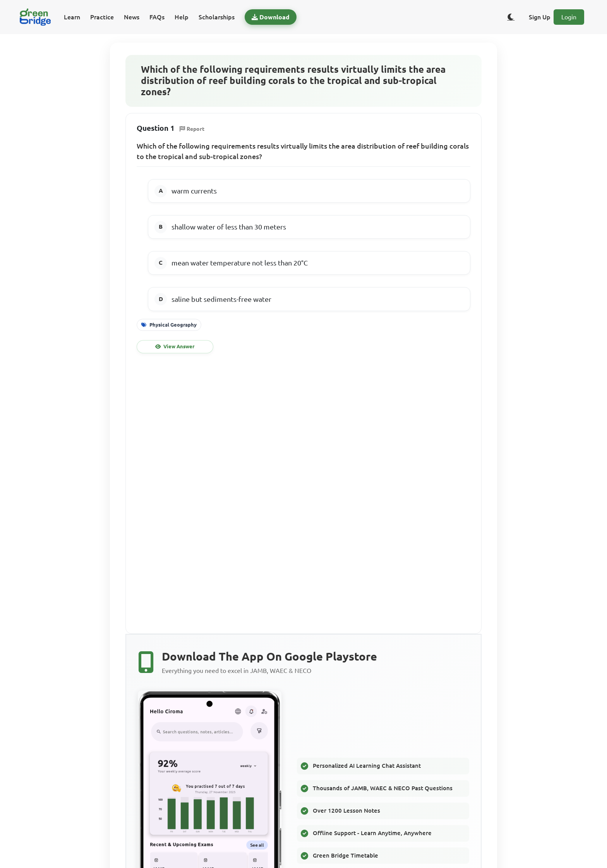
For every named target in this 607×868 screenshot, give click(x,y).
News (132, 17)
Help (182, 17)
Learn (72, 17)
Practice (102, 17)
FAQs (157, 17)
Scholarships (217, 17)
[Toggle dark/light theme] (511, 17)
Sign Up (540, 17)
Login (569, 17)
